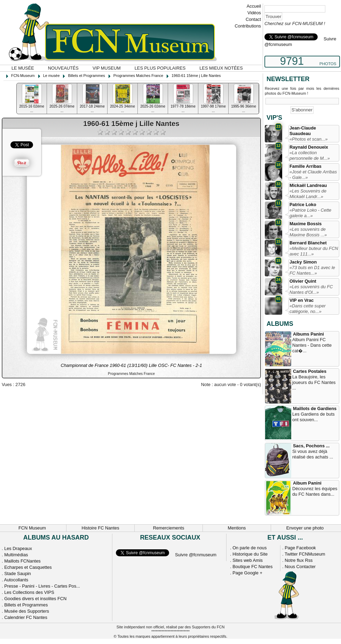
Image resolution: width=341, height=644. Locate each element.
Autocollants (16, 580)
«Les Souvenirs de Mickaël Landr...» (308, 194)
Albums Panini (308, 334)
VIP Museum (107, 68)
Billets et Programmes (26, 605)
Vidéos (254, 13)
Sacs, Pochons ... (311, 446)
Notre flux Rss (299, 560)
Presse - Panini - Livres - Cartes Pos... (42, 586)
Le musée (23, 68)
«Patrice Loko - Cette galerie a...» (310, 213)
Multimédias (16, 555)
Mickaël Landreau (308, 185)
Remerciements (169, 528)
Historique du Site (250, 554)
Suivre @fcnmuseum (196, 555)
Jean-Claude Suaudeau (303, 131)
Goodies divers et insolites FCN (35, 599)
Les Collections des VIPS (29, 592)
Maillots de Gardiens (315, 409)
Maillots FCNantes (22, 561)
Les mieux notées (221, 68)
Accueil (254, 6)
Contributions (248, 26)
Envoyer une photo (305, 528)
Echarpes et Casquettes (28, 567)
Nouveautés (63, 68)
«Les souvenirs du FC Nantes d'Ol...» (311, 289)
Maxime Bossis (306, 224)
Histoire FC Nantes (100, 528)
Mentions (237, 528)
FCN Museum (32, 528)
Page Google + (247, 573)
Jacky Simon (303, 262)
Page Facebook (300, 548)
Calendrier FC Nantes (26, 617)
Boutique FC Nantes (252, 567)
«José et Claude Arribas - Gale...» (313, 175)
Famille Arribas (306, 166)
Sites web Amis (248, 560)
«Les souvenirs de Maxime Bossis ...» (308, 232)
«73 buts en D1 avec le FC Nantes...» (312, 270)
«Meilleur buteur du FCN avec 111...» (314, 251)
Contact (253, 19)
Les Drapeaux (18, 548)
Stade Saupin (18, 574)
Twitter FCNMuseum (305, 554)
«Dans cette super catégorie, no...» (308, 309)
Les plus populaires (160, 68)
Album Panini (307, 483)
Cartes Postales (310, 371)
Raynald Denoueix (309, 147)
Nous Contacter (300, 567)
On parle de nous (249, 548)
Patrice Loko (303, 205)
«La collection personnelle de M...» (310, 155)
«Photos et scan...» (309, 139)
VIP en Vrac (302, 300)
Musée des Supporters (27, 611)
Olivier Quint (303, 281)
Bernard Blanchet (308, 243)
